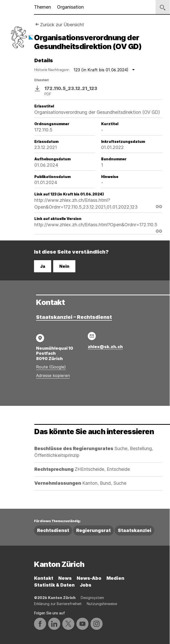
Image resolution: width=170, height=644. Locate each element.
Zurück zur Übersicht (62, 25)
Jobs (86, 585)
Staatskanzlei (135, 530)
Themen (42, 7)
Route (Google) (51, 367)
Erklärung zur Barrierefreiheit (58, 604)
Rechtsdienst (53, 530)
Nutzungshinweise (102, 604)
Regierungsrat (93, 530)
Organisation (70, 7)
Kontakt (44, 578)
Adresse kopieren (53, 375)
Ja (43, 266)
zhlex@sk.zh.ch (105, 347)
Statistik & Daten (54, 585)
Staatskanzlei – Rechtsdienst (74, 317)
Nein (64, 266)
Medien (115, 578)
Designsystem (92, 598)
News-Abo (89, 578)
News (65, 578)
